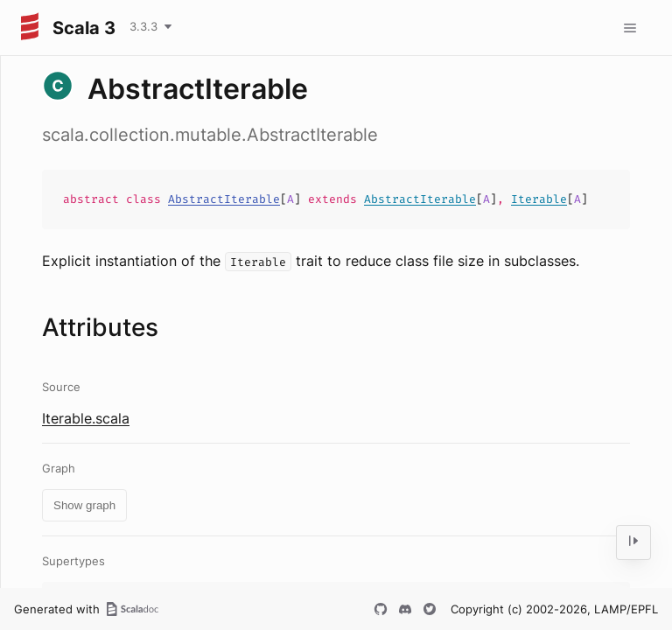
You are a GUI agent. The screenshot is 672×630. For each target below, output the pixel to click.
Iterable (539, 199)
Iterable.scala (86, 418)
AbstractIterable (224, 199)
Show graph (84, 505)
